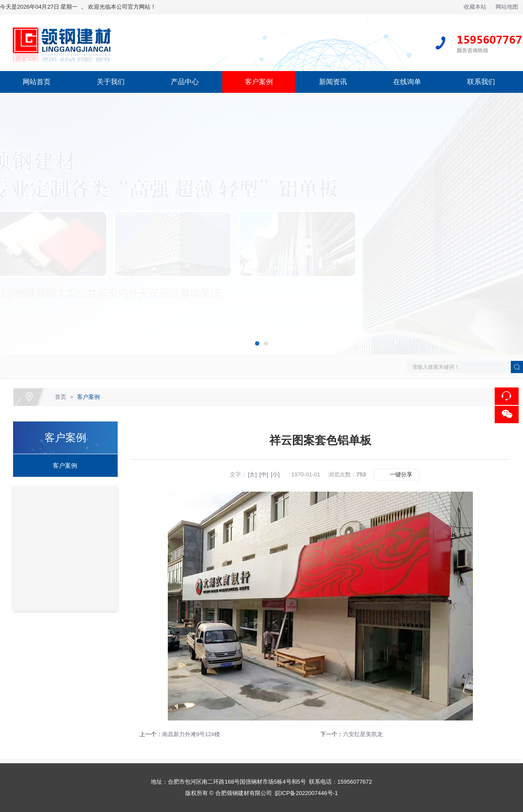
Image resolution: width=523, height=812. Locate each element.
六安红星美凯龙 (363, 734)
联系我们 (481, 82)
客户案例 (259, 82)
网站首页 (37, 82)
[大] (252, 474)
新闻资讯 (333, 82)
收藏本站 (475, 7)
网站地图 (507, 7)
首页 (61, 397)
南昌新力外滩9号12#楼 (191, 734)
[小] (275, 474)
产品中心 (185, 82)
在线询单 (407, 82)
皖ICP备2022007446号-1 (307, 793)
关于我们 (111, 82)
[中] (264, 474)
